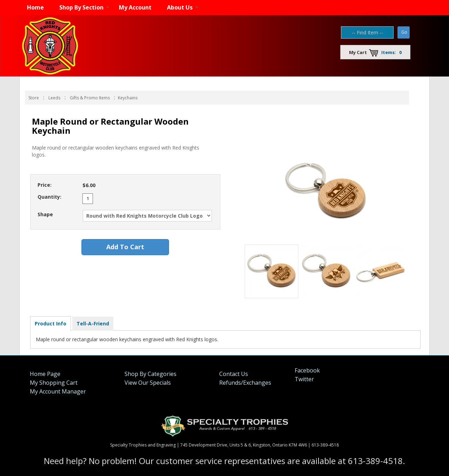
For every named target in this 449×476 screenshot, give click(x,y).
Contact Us (234, 374)
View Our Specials (148, 383)
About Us (180, 7)
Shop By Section (81, 7)
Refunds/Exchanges (245, 383)
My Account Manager (58, 391)
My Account (135, 7)
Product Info (51, 323)
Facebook (307, 370)
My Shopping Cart (54, 383)
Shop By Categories (150, 374)
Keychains (128, 98)
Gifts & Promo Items (90, 98)
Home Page (45, 374)
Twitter (304, 379)
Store (34, 98)
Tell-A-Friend (93, 323)
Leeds (54, 98)
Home (35, 7)
